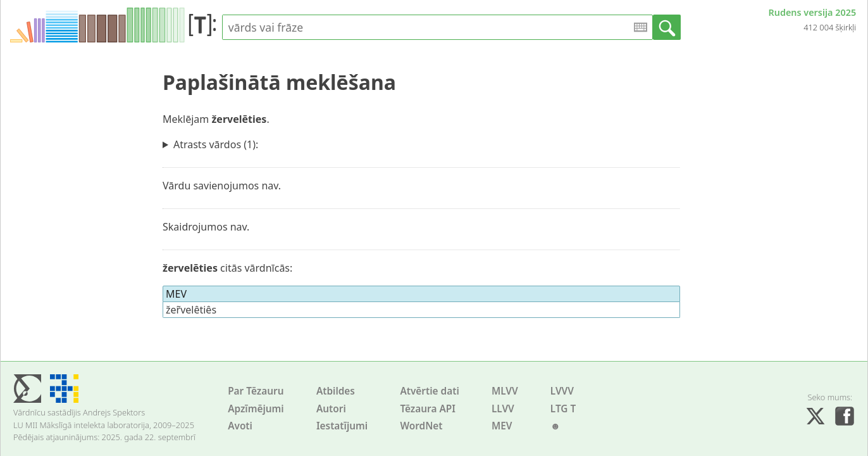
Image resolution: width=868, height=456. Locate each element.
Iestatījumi (342, 426)
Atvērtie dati (429, 391)
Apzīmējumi (256, 409)
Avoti (240, 426)
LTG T (563, 409)
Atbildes (336, 391)
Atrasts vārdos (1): (216, 144)
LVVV (562, 391)
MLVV (505, 391)
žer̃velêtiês (191, 310)
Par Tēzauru (256, 391)
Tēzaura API (428, 409)
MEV (502, 426)
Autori (331, 409)
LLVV (503, 409)
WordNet (421, 426)
